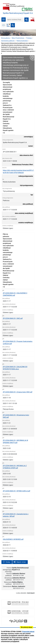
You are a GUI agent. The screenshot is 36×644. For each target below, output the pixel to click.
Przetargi (29, 38)
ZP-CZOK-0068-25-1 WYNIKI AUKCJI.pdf (16, 491)
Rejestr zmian (21, 562)
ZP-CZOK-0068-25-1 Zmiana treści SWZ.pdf (18, 392)
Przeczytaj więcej (28, 632)
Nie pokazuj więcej (26, 627)
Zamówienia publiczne (8, 41)
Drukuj (8, 562)
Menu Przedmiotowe (18, 38)
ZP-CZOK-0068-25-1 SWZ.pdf (13, 318)
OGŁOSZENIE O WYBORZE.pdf (13, 539)
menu (4, 20)
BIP (32, 20)
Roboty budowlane (22, 41)
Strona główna (5, 38)
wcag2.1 (8, 25)
